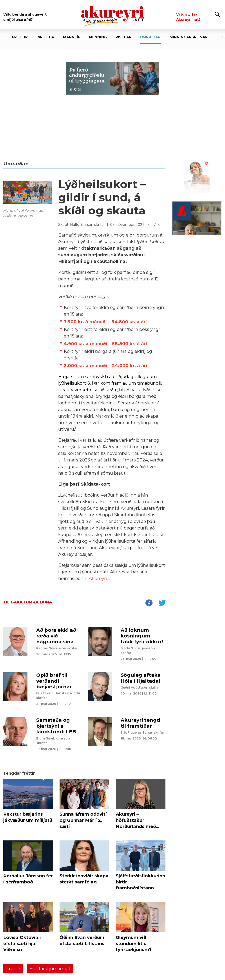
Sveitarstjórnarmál (50, 969)
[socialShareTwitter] (162, 603)
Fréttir (13, 969)
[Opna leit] (217, 14)
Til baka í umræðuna (28, 602)
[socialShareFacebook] (149, 603)
